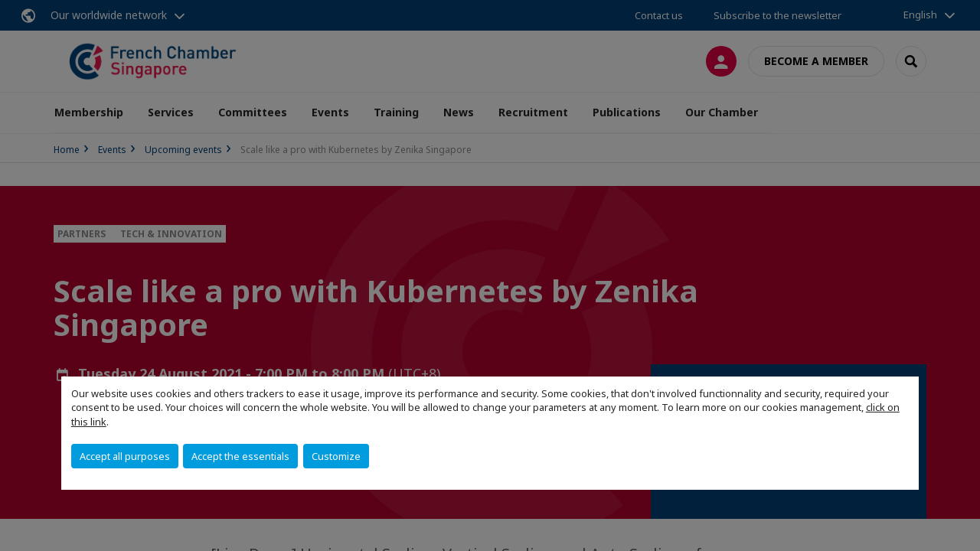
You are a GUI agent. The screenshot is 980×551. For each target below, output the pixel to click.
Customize (336, 456)
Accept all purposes (125, 456)
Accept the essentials (240, 456)
